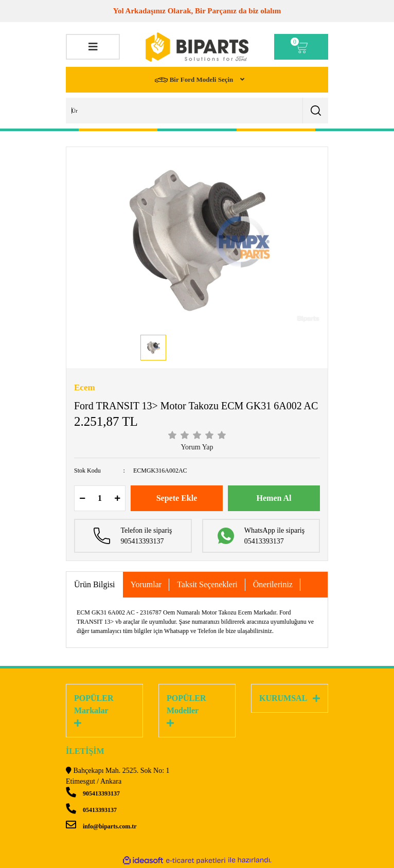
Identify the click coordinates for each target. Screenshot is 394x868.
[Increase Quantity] (117, 498)
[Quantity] (100, 498)
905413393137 (93, 793)
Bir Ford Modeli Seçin (195, 80)
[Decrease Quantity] (82, 498)
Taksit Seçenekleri (207, 584)
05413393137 (91, 810)
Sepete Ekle (177, 498)
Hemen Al (274, 498)
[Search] (197, 111)
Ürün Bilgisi (95, 584)
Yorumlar (146, 584)
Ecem (85, 387)
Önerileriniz (273, 584)
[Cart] (301, 47)
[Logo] (197, 47)
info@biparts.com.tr (101, 826)
